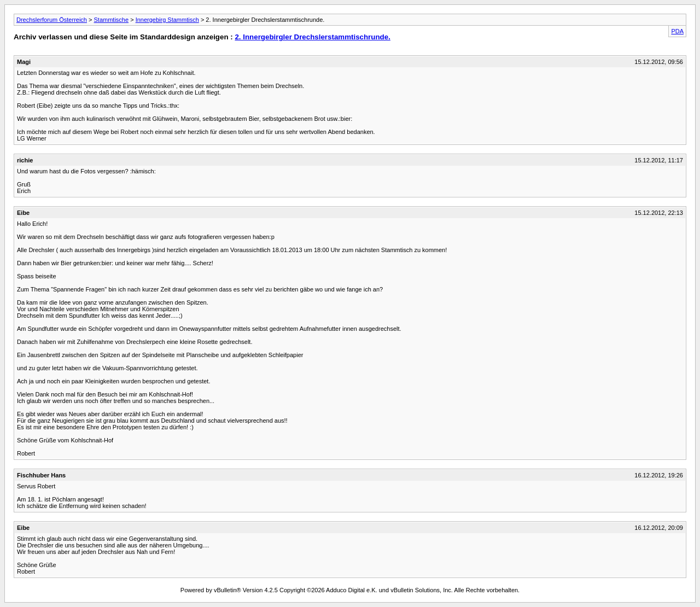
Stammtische (112, 20)
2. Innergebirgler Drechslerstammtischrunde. (312, 37)
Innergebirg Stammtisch (167, 20)
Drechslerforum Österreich (52, 20)
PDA (677, 31)
